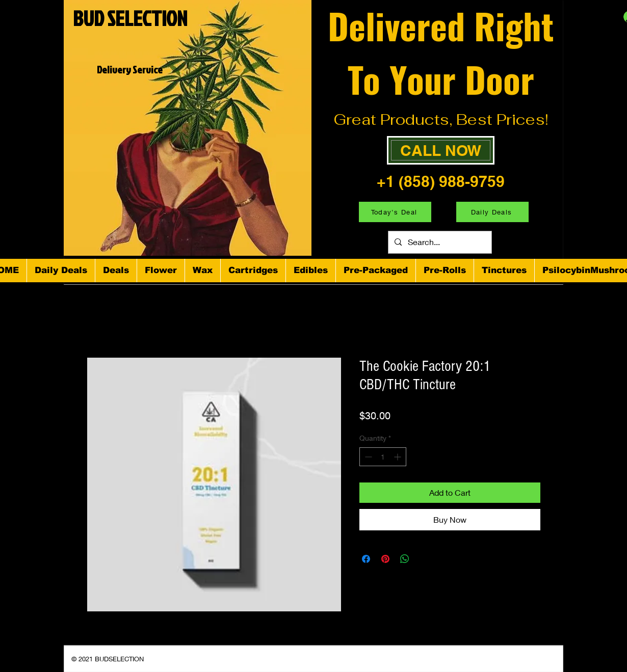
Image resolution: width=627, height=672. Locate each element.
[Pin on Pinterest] (385, 559)
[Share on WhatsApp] (405, 559)
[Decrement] (367, 457)
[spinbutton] (383, 457)
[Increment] (398, 457)
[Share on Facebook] (366, 559)
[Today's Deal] (395, 212)
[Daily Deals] (492, 212)
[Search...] (439, 242)
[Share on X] (424, 559)
